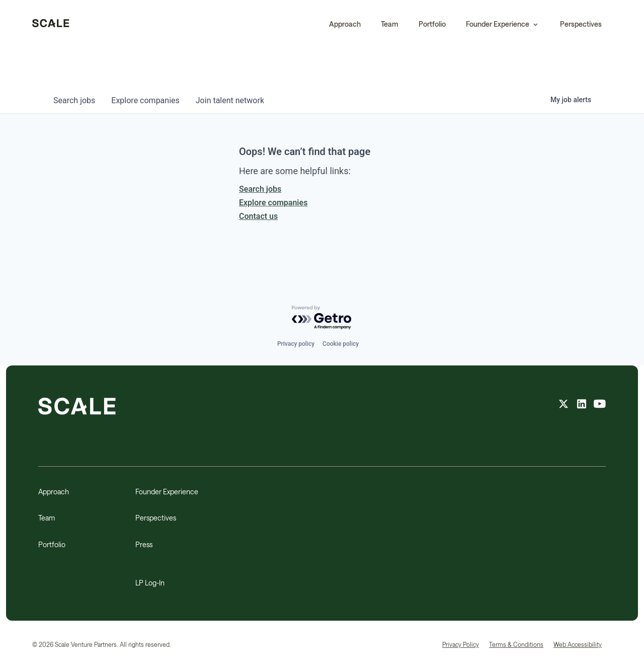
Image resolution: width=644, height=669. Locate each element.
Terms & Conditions (516, 644)
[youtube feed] (600, 405)
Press (144, 544)
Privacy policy (296, 344)
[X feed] (563, 405)
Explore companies (273, 203)
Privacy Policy (461, 644)
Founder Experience (167, 492)
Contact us (258, 216)
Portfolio (432, 24)
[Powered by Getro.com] (322, 318)
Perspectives (581, 24)
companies (145, 100)
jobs (74, 100)
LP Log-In (150, 583)
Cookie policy (341, 344)
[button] (503, 24)
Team (390, 24)
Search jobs (260, 189)
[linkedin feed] (582, 405)
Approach (345, 24)
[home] (51, 24)
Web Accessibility (578, 644)
